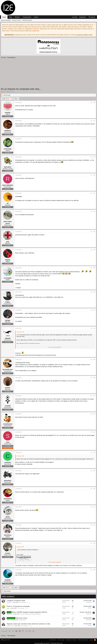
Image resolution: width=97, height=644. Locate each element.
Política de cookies (83, 640)
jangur (90, 625)
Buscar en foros (17, 20)
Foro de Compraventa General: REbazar (31, 614)
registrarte (36, 31)
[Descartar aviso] (94, 25)
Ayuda (91, 640)
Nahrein (9, 620)
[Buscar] (92, 17)
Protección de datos (71, 640)
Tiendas (17, 17)
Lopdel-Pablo (10, 626)
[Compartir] (91, 103)
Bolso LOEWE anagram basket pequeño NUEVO (30, 612)
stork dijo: (19, 332)
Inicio (4, 17)
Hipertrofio (9, 614)
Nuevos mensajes (6, 20)
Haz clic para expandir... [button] (55, 347)
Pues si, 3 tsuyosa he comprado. (18, 606)
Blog (10, 17)
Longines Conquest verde (16, 601)
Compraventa (27, 17)
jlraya (8, 608)
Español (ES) (6, 640)
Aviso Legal (61, 640)
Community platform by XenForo (48, 643)
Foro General (22, 602)
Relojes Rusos (22, 620)
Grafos (36, 17)
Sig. (16, 99)
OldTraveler (88, 620)
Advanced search (27, 20)
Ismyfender (89, 602)
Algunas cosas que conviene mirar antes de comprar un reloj (28, 624)
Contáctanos (53, 640)
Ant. (4, 99)
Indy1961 (9, 602)
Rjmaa (90, 608)
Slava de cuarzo (22, 618)
